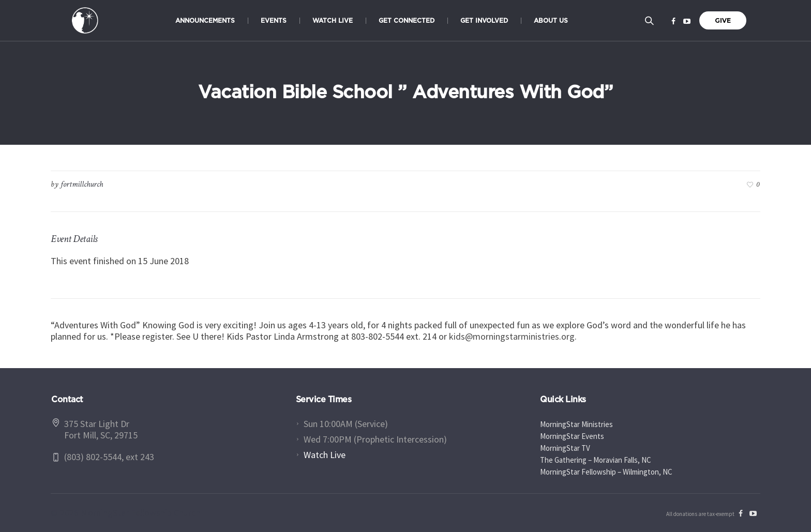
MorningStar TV (565, 448)
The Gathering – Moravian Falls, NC (596, 460)
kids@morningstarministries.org (512, 336)
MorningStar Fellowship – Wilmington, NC (606, 472)
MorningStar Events (572, 436)
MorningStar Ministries (576, 424)
